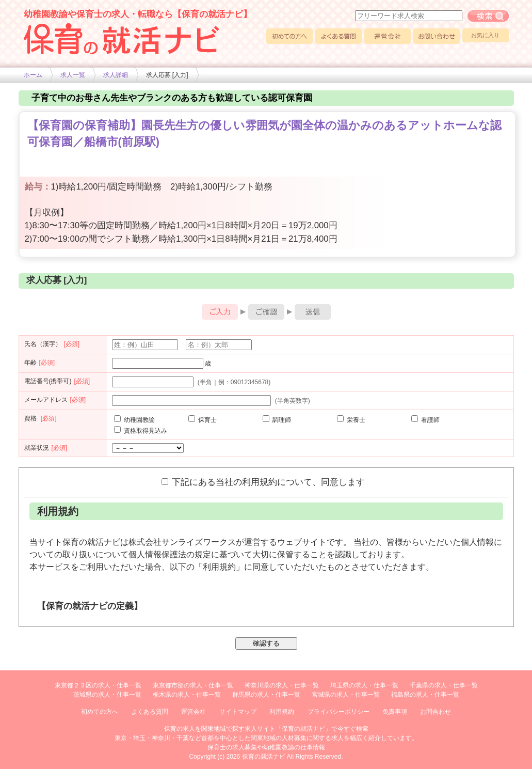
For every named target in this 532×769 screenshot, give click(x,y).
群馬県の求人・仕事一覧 (266, 695)
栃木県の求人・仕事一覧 (187, 695)
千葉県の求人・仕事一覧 (444, 685)
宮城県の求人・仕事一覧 (346, 695)
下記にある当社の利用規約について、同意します (263, 482)
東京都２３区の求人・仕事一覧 (98, 685)
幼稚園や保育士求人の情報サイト (122, 39)
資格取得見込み (141, 431)
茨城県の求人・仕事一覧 (107, 695)
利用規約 (282, 712)
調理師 (277, 420)
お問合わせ (436, 712)
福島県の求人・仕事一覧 (425, 695)
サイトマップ (238, 712)
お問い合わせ (437, 36)
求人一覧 (73, 75)
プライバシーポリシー (338, 712)
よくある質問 (338, 36)
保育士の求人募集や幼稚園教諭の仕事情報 (266, 747)
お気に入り (485, 35)
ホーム (33, 75)
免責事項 (395, 712)
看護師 (425, 420)
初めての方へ (289, 36)
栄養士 (351, 420)
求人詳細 (116, 75)
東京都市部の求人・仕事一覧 (193, 685)
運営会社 (388, 36)
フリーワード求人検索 (488, 16)
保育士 (203, 420)
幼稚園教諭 (134, 420)
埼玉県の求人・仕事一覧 (364, 685)
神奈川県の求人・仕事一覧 (282, 685)
